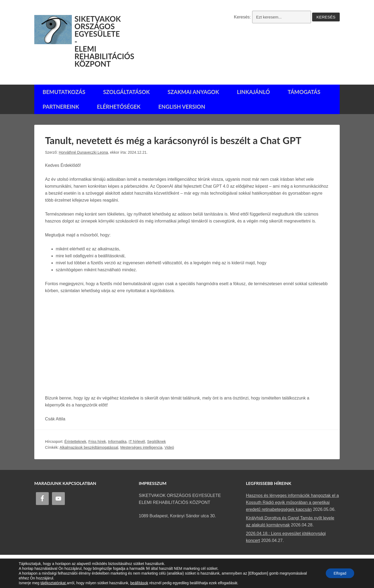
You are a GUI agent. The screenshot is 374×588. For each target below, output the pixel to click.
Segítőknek (156, 441)
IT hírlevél (137, 441)
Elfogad (340, 573)
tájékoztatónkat (54, 583)
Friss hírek (97, 441)
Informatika (117, 441)
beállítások (139, 583)
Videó (169, 447)
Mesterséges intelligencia (141, 447)
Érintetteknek (75, 441)
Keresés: (242, 17)
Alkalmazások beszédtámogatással (89, 447)
